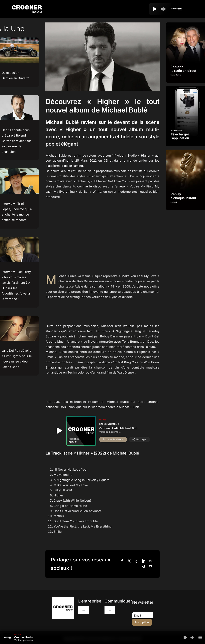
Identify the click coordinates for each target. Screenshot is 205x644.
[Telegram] (143, 567)
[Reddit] (137, 561)
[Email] (151, 567)
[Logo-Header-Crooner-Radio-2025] (27, 7)
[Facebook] (122, 561)
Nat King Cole (128, 362)
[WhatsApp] (151, 561)
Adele (79, 286)
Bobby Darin (109, 336)
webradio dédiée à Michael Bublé (116, 407)
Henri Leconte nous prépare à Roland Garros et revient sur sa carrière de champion (16, 141)
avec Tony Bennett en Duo (134, 342)
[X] (129, 561)
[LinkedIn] (144, 561)
